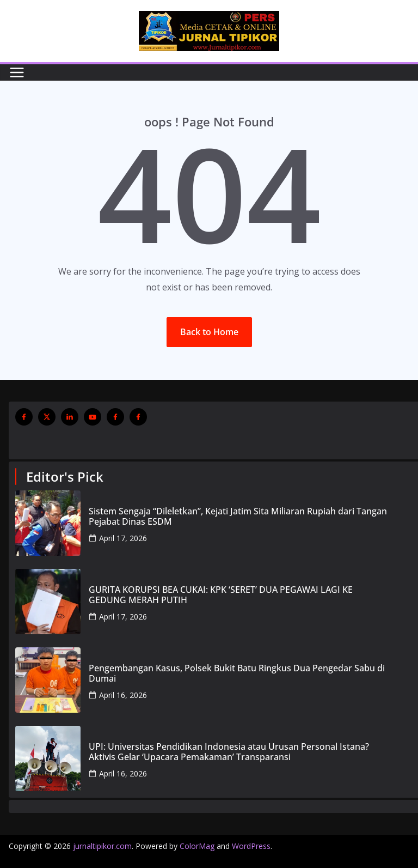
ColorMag (197, 846)
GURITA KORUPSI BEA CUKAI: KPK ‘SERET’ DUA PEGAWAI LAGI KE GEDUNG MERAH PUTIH (221, 595)
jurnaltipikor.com (102, 846)
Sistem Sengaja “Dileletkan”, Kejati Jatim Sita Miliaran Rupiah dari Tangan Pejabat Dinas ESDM (238, 517)
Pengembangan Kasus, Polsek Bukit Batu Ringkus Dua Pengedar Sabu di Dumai (237, 673)
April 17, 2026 (123, 538)
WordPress (251, 846)
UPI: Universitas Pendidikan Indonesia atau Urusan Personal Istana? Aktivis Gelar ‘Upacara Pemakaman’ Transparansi (229, 752)
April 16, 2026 (123, 695)
